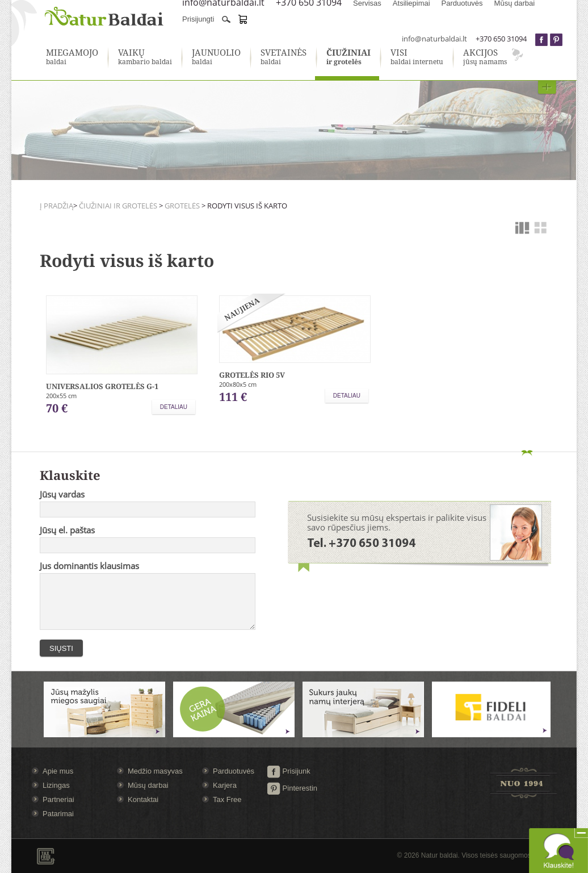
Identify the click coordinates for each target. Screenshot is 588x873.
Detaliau (174, 407)
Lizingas (56, 785)
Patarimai (58, 814)
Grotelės (182, 206)
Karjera (225, 785)
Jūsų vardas (62, 494)
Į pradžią (56, 206)
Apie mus (58, 771)
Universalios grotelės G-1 (102, 386)
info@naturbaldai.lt (434, 39)
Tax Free (227, 799)
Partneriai (58, 799)
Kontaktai (143, 799)
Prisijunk (289, 771)
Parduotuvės (234, 771)
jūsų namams (485, 57)
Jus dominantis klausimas (89, 566)
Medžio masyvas (155, 771)
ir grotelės (348, 57)
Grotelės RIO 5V (252, 375)
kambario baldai (145, 57)
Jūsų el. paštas (67, 530)
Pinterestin (292, 788)
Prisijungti (198, 19)
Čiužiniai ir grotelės (118, 206)
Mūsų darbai (148, 785)
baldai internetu (417, 57)
